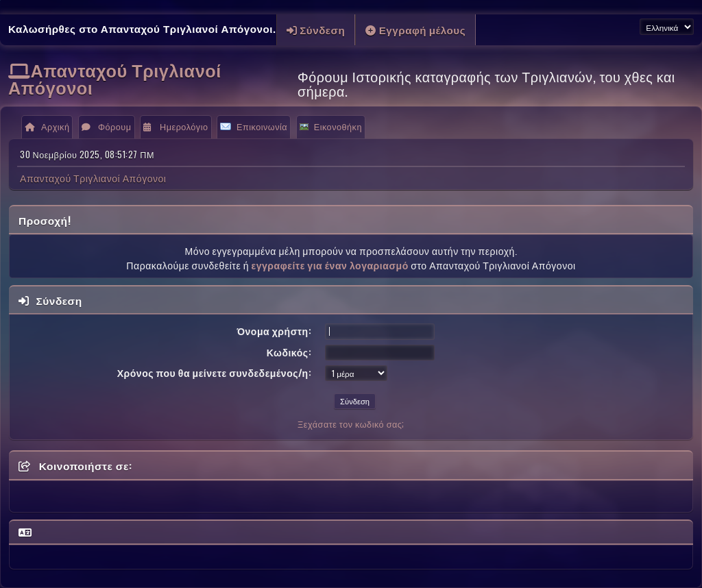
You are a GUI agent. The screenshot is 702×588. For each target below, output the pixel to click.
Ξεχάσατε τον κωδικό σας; (351, 424)
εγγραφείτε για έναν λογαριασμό (329, 265)
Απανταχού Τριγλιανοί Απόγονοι (115, 78)
